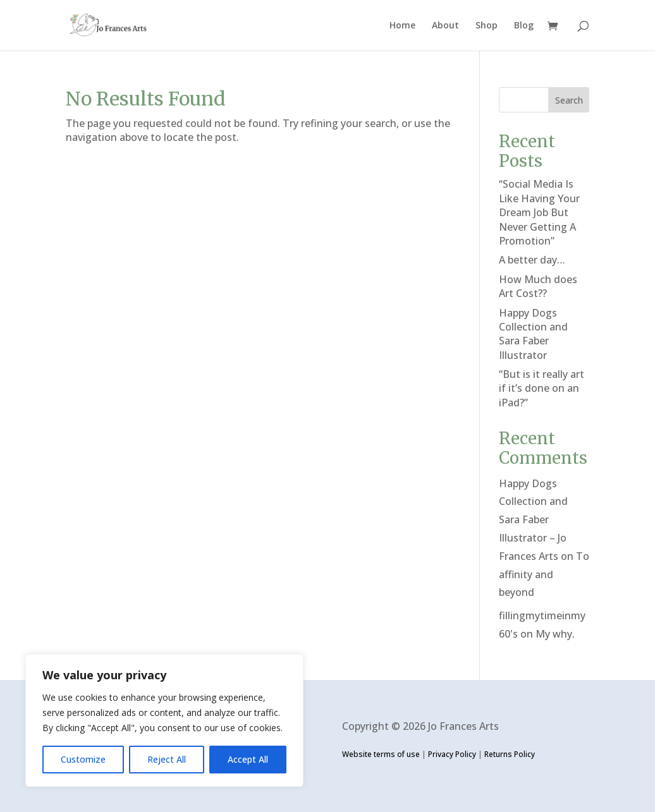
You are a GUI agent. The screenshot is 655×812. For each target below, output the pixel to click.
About (445, 26)
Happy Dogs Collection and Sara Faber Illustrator (533, 334)
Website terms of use (381, 754)
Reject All (167, 759)
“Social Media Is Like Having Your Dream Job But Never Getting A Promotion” (539, 212)
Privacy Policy (452, 754)
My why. (555, 634)
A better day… (532, 260)
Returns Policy (510, 754)
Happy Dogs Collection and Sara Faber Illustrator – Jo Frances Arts (533, 520)
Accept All (248, 759)
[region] (164, 720)
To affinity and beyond (544, 574)
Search (569, 100)
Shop (487, 26)
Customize (83, 759)
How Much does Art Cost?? (538, 286)
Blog (524, 26)
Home (402, 26)
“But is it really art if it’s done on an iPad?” (542, 388)
